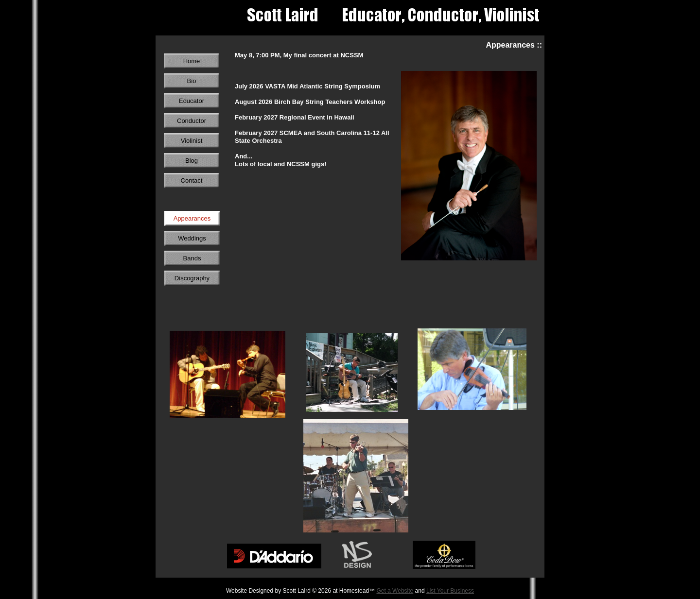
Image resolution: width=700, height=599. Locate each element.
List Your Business (450, 591)
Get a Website (395, 591)
